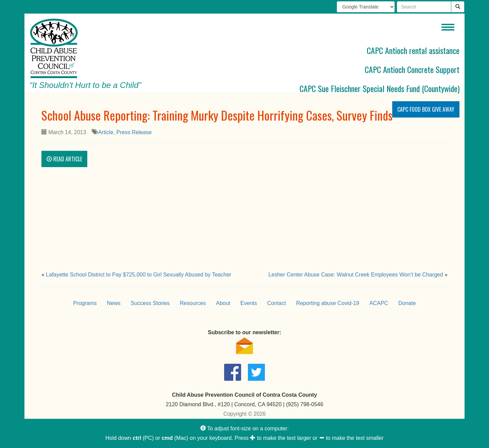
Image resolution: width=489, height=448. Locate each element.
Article (106, 132)
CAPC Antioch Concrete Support (412, 69)
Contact (277, 303)
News (114, 303)
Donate (407, 303)
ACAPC (379, 303)
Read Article (64, 159)
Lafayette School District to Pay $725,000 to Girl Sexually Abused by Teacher (139, 275)
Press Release (134, 132)
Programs (85, 303)
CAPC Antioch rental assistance (413, 50)
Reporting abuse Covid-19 (328, 303)
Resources (193, 303)
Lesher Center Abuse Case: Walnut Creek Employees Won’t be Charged (356, 275)
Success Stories (150, 303)
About (223, 303)
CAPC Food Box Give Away (426, 109)
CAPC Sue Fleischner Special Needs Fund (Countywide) (379, 88)
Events (249, 303)
